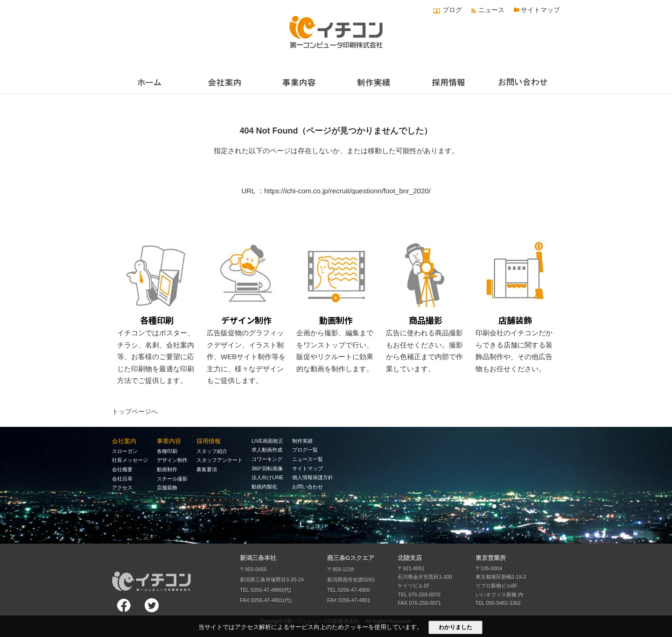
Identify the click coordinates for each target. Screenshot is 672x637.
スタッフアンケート (220, 460)
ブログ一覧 (305, 450)
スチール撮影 (172, 479)
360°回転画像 (267, 468)
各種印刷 (167, 451)
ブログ (452, 10)
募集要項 (207, 469)
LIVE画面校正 (267, 441)
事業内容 (169, 441)
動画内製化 (264, 487)
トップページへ (135, 411)
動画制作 (167, 469)
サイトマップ (540, 10)
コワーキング (267, 459)
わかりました (455, 627)
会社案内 (124, 441)
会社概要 (122, 469)
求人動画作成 (267, 450)
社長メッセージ (130, 460)
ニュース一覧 (308, 459)
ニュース (491, 10)
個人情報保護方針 (313, 477)
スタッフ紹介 (212, 451)
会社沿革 (122, 479)
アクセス (122, 488)
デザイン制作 (172, 460)
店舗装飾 (167, 488)
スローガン (125, 451)
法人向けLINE (267, 477)
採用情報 (209, 441)
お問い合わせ (308, 487)
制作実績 (302, 441)
